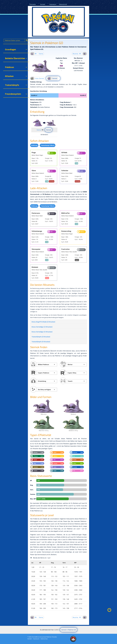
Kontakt (43, 4)
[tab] (58, 322)
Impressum (53, 4)
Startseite (33, 4)
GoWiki (36, 637)
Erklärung (34, 145)
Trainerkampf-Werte (48, 145)
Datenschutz (63, 4)
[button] (43, 322)
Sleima (39, 130)
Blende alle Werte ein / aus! (40, 558)
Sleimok (49, 130)
